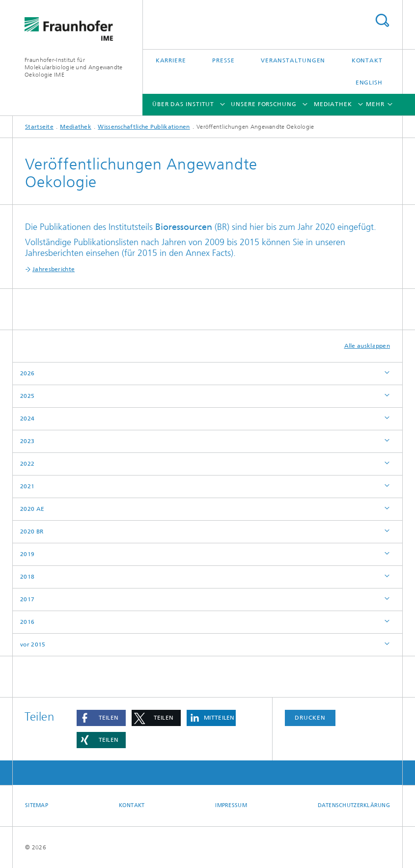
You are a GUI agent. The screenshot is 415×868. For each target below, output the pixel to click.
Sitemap (37, 805)
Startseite (39, 127)
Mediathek (333, 104)
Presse (223, 60)
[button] (101, 718)
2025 (27, 396)
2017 (27, 599)
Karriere (171, 60)
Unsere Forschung (263, 104)
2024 (27, 419)
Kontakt (367, 60)
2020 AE (32, 509)
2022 (27, 464)
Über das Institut (183, 104)
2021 (27, 486)
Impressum (231, 805)
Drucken (310, 718)
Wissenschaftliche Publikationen (144, 127)
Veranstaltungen (293, 60)
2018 (27, 577)
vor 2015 (33, 644)
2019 (27, 554)
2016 (27, 622)
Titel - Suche (382, 20)
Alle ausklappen (367, 346)
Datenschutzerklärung (354, 805)
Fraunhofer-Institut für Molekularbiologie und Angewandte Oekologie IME (74, 67)
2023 (27, 441)
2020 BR (32, 532)
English (369, 83)
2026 (27, 373)
